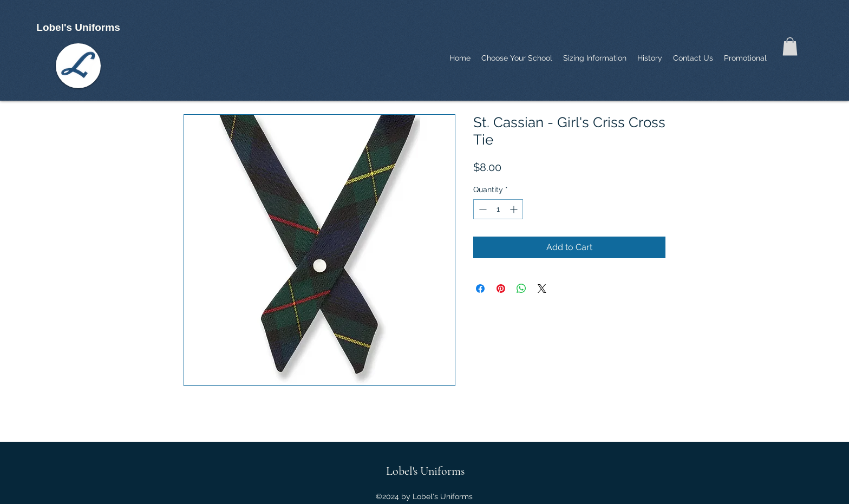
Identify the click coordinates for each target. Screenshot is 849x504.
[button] (790, 46)
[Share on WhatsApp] (521, 289)
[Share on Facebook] (480, 289)
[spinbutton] (498, 209)
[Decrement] (482, 209)
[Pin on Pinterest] (501, 289)
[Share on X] (542, 289)
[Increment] (515, 209)
